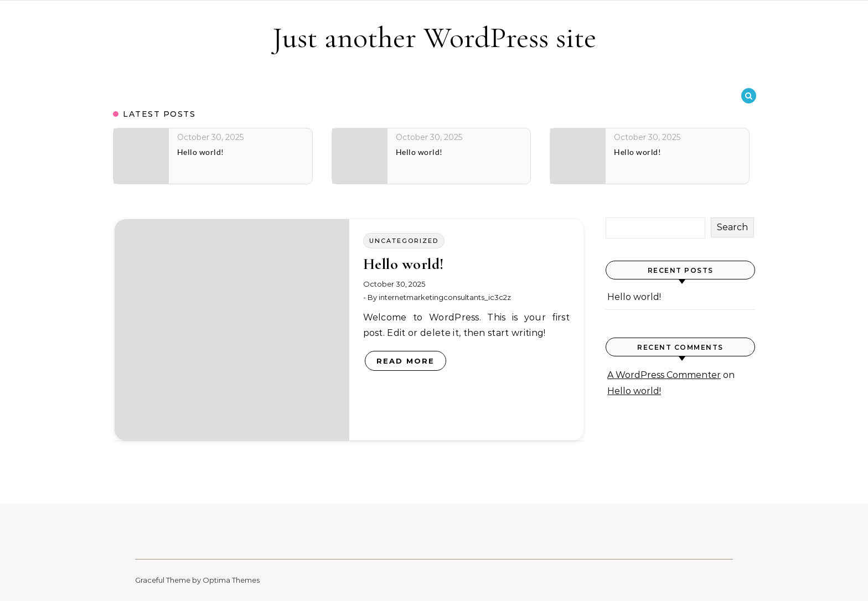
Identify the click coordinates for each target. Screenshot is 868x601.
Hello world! (404, 264)
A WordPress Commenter (664, 375)
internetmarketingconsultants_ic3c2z (445, 297)
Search (732, 227)
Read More (405, 361)
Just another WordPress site (434, 37)
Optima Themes (231, 580)
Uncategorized (404, 241)
